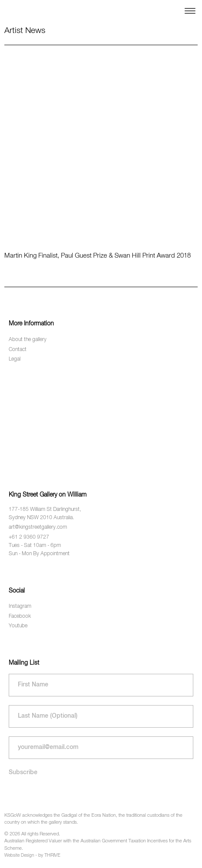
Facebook (20, 616)
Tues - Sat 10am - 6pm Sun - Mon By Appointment (39, 550)
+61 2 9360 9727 (29, 537)
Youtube (18, 626)
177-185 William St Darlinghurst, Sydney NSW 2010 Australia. (45, 514)
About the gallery (28, 340)
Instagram (20, 606)
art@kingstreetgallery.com (38, 527)
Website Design (19, 855)
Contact (18, 350)
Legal (15, 359)
